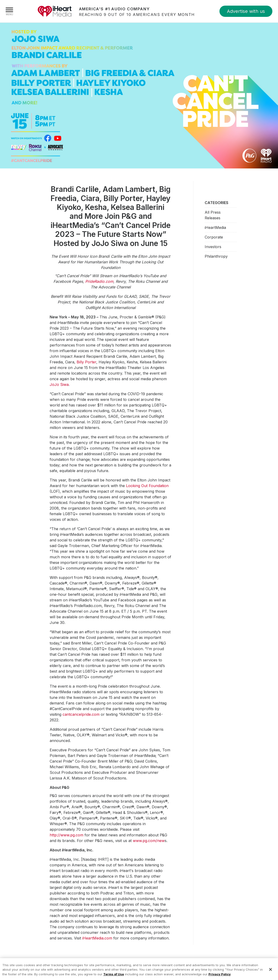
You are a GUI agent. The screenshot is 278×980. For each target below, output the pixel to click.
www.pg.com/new (149, 841)
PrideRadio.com (99, 281)
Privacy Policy (220, 977)
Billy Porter (86, 362)
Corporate (214, 237)
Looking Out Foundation (147, 486)
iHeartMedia (55, 11)
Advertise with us (246, 11)
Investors (213, 247)
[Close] (271, 972)
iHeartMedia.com (97, 938)
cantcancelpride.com (81, 714)
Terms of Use (114, 977)
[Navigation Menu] (9, 11)
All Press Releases (213, 215)
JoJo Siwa (59, 384)
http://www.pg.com (67, 835)
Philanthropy (216, 256)
